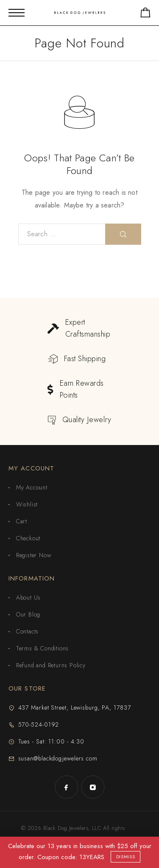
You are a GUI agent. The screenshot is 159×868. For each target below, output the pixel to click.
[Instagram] (93, 787)
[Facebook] (67, 787)
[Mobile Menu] (17, 13)
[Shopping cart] (145, 14)
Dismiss (126, 857)
